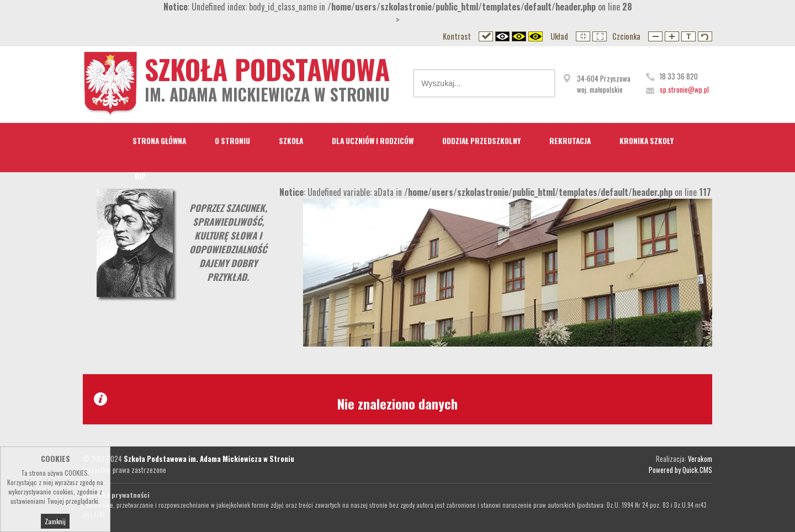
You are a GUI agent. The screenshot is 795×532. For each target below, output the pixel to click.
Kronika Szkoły (646, 141)
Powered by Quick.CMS (680, 470)
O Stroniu (232, 141)
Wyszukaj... (539, 83)
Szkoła (291, 141)
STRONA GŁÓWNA (159, 141)
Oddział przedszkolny (481, 141)
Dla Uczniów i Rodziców (373, 141)
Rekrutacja (570, 141)
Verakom (700, 459)
